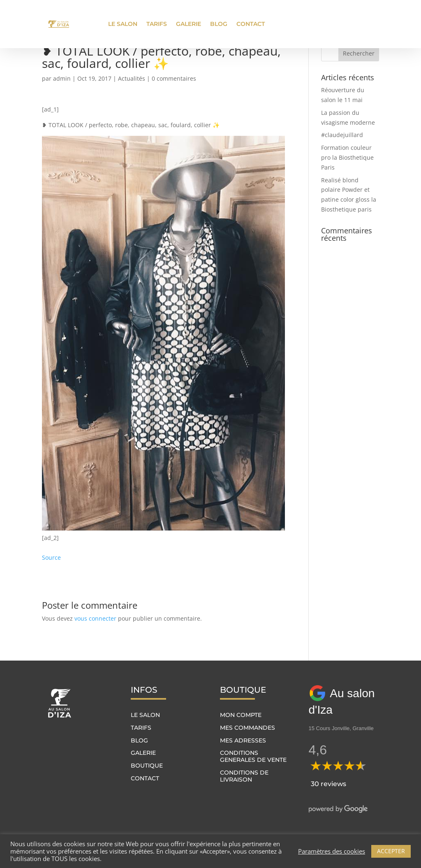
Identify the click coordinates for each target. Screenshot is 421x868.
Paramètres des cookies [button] (332, 851)
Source (51, 557)
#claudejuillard (342, 135)
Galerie (189, 24)
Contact (251, 24)
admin (62, 78)
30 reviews (328, 784)
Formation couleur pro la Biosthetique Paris (347, 157)
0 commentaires (174, 78)
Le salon (123, 24)
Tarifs (157, 24)
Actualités (132, 78)
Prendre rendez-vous (341, 24)
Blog (219, 24)
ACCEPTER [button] (391, 851)
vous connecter (95, 618)
